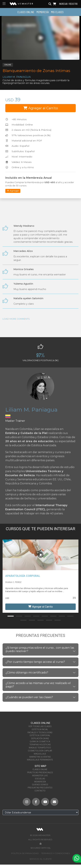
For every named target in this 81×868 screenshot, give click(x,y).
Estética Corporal (40, 735)
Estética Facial (40, 729)
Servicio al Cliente (41, 859)
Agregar (13, 191)
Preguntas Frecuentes (40, 788)
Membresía (43, 12)
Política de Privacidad (25, 853)
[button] (11, 616)
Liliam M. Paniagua (17, 77)
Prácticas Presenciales (40, 773)
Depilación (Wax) (40, 738)
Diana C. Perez (13, 582)
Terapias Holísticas (40, 745)
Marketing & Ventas (40, 757)
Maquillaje (40, 754)
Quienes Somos (40, 785)
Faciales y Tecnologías (40, 733)
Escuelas (40, 779)
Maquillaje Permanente (40, 760)
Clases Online (26, 12)
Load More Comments (16, 319)
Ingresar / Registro (68, 4)
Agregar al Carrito (41, 108)
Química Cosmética (40, 742)
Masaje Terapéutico (40, 748)
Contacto (40, 791)
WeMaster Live (40, 776)
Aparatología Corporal (23, 576)
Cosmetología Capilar (40, 751)
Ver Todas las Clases (40, 726)
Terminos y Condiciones (55, 853)
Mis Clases (57, 12)
